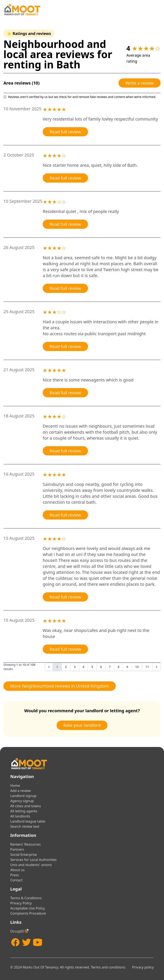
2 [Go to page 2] (66, 667)
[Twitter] (26, 942)
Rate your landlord (82, 725)
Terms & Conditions (26, 898)
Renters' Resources (26, 844)
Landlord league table (28, 821)
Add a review (20, 791)
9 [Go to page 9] (127, 667)
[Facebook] (15, 942)
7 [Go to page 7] (110, 667)
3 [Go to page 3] (75, 667)
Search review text (25, 826)
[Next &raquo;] (157, 667)
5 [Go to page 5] (92, 667)
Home (15, 786)
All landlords (20, 816)
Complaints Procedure (28, 913)
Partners (17, 849)
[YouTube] (38, 942)
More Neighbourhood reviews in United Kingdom (60, 686)
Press (15, 875)
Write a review (140, 83)
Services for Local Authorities (33, 860)
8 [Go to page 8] (119, 667)
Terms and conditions (108, 967)
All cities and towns (26, 806)
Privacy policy (143, 967)
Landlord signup (23, 796)
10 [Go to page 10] (137, 667)
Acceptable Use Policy (28, 908)
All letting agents (24, 811)
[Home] (22, 10)
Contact (16, 880)
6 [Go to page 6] (101, 667)
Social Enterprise (24, 855)
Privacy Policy (21, 903)
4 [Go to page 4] (83, 667)
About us (17, 870)
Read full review (65, 132)
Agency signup (22, 801)
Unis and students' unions (31, 865)
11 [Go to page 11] (147, 667)
